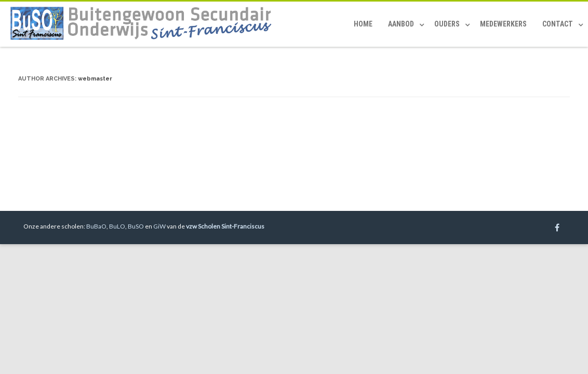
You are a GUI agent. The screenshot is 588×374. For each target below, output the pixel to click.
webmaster (95, 79)
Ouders (447, 24)
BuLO (117, 226)
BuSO (136, 226)
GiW (159, 226)
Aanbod (401, 24)
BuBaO (96, 226)
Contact (558, 24)
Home (363, 24)
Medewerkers (503, 24)
